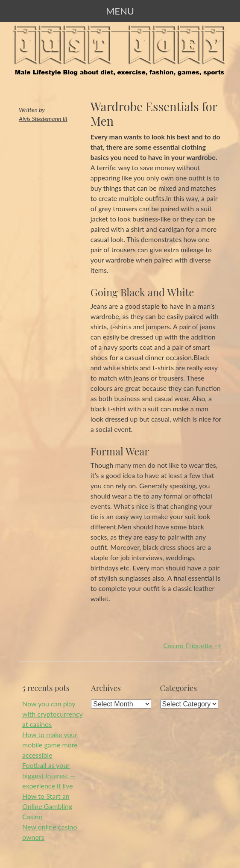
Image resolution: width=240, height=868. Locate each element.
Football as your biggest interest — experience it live (49, 775)
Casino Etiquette (192, 645)
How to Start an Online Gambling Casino (47, 806)
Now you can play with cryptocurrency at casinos (53, 714)
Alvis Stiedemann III (43, 119)
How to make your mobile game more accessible (50, 745)
